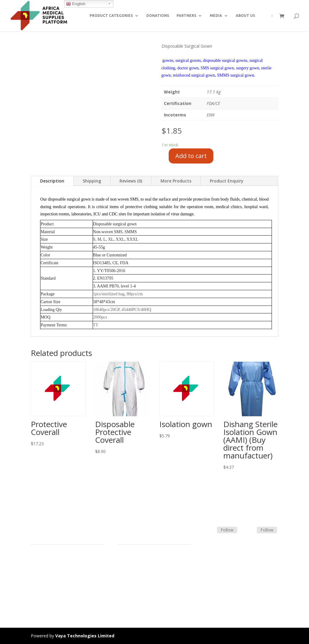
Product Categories (50, 565)
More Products (176, 181)
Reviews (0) (131, 181)
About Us (40, 587)
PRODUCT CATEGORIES (111, 16)
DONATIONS (158, 16)
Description (52, 181)
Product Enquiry (227, 181)
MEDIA (216, 16)
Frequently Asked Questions (145, 587)
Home (37, 558)
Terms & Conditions (137, 565)
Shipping (92, 181)
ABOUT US (245, 16)
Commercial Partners (51, 580)
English (76, 4)
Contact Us (129, 580)
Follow (227, 530)
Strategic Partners (48, 573)
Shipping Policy (132, 573)
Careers (38, 594)
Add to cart (191, 156)
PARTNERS (186, 16)
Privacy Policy (44, 601)
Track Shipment (133, 594)
